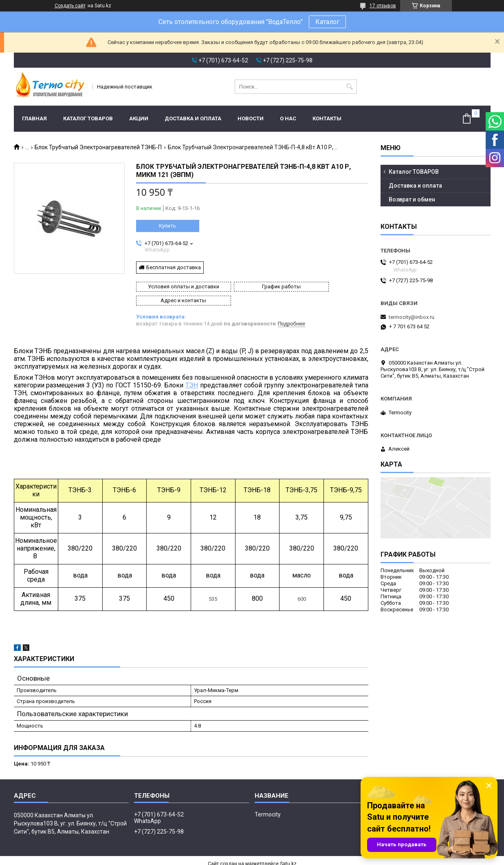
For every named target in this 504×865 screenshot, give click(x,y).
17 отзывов (383, 6)
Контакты (327, 118)
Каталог (327, 22)
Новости (251, 118)
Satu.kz (288, 850)
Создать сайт (70, 6)
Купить (167, 226)
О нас (288, 118)
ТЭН (192, 371)
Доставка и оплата (193, 118)
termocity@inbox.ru (412, 317)
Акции (139, 118)
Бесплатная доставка (174, 267)
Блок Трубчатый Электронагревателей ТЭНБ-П (98, 147)
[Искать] (350, 87)
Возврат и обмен (412, 199)
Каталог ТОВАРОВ (88, 118)
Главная (34, 118)
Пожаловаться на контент (265, 857)
